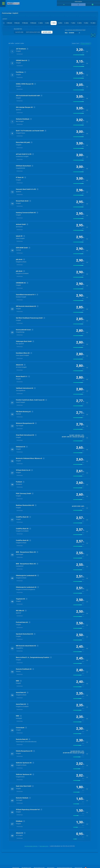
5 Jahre (60, 23)
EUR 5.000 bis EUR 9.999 (33, 32)
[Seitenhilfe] (93, 5)
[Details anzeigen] (87, 52)
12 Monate (25, 23)
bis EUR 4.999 (19, 32)
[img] (79, 55)
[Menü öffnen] (3, 3)
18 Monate (33, 23)
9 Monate (17, 23)
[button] (50, 52)
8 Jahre (80, 23)
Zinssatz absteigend (86, 43)
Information (78, 2)
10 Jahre (93, 23)
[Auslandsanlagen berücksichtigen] (72, 33)
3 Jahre (47, 23)
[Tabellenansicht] (64, 5)
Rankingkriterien (44, 846)
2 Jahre (41, 23)
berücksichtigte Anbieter (31, 846)
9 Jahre (86, 23)
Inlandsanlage (20, 54)
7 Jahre (73, 23)
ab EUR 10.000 (47, 32)
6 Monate (9, 23)
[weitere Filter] (93, 35)
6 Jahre (67, 23)
